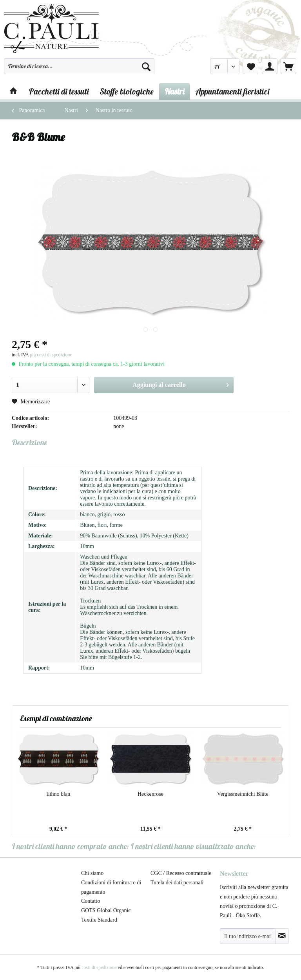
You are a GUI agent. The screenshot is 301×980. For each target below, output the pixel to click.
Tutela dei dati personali (177, 883)
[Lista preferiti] (250, 66)
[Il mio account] (270, 66)
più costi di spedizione (51, 355)
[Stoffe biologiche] (127, 91)
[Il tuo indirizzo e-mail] (248, 936)
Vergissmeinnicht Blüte (243, 794)
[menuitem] (79, 70)
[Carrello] (288, 66)
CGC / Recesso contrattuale (181, 873)
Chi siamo (92, 873)
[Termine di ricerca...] (79, 66)
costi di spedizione (99, 967)
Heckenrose (150, 794)
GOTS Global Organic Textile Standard (106, 915)
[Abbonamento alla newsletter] (282, 936)
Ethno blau (58, 794)
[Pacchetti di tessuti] (59, 91)
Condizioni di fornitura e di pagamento (111, 887)
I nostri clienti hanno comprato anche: (70, 846)
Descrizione (29, 442)
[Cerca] (146, 66)
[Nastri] (174, 91)
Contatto (91, 901)
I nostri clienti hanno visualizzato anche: (193, 846)
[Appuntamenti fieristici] (232, 91)
